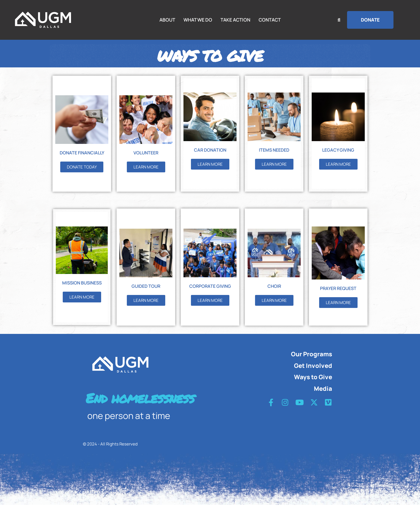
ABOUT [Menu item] (167, 20)
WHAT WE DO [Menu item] (198, 20)
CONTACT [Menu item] (270, 20)
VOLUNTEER (146, 157)
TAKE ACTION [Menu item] (235, 20)
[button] (370, 20)
